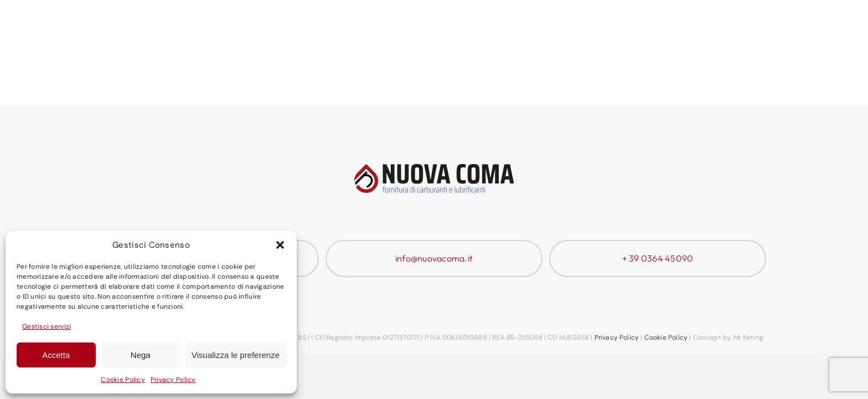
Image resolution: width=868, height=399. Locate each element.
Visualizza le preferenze (236, 355)
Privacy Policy (173, 380)
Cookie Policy (123, 380)
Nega (141, 355)
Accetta (56, 355)
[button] (280, 245)
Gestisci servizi (46, 326)
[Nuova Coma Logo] (173, 26)
